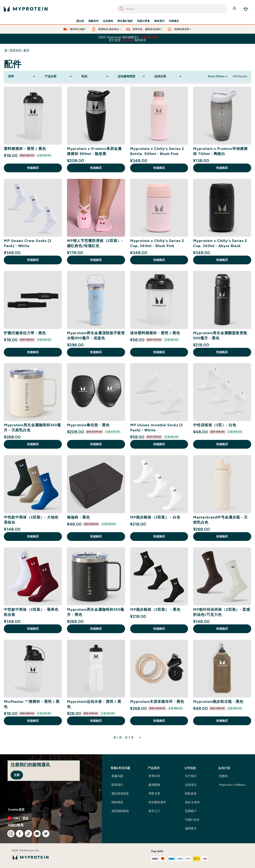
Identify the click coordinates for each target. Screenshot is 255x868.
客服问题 (117, 776)
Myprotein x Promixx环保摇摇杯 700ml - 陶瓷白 (220, 151)
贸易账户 (191, 811)
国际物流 (117, 802)
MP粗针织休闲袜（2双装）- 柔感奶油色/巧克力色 (222, 612)
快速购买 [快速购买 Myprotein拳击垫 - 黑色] (96, 444)
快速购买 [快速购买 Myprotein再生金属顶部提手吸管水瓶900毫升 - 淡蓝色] (96, 352)
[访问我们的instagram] (11, 834)
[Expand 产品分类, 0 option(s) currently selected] (59, 76)
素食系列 (159, 21)
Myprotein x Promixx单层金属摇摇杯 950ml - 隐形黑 (94, 151)
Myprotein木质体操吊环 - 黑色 (157, 702)
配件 (27, 50)
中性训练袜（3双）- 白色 (215, 425)
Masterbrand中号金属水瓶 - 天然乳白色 (220, 520)
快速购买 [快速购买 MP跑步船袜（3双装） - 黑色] (159, 629)
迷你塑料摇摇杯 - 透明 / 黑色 (155, 333)
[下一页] (140, 738)
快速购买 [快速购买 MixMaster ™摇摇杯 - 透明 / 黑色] (33, 721)
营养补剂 (15, 50)
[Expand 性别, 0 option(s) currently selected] (95, 76)
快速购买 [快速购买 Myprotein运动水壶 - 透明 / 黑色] (96, 721)
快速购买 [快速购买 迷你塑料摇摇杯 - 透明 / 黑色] (159, 352)
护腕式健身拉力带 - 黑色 (25, 333)
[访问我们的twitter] (46, 834)
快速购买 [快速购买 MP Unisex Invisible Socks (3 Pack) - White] (159, 444)
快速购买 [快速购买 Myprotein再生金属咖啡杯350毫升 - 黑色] (96, 629)
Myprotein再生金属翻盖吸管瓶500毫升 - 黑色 (220, 335)
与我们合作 (192, 820)
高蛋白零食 (143, 21)
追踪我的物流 (120, 811)
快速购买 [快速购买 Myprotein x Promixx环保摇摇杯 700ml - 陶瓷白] (222, 168)
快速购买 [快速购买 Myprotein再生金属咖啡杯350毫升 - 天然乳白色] (33, 444)
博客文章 (154, 793)
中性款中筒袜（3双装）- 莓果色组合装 (31, 612)
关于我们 (191, 776)
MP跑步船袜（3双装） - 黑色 (155, 609)
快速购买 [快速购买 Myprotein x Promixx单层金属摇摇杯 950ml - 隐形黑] (96, 168)
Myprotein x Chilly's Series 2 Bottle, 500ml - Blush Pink (157, 151)
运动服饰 (108, 21)
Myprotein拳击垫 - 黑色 (88, 425)
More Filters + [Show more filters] (218, 76)
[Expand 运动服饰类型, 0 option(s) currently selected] (132, 76)
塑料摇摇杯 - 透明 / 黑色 (25, 149)
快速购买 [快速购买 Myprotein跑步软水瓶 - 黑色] (222, 721)
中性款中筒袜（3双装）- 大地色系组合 (31, 520)
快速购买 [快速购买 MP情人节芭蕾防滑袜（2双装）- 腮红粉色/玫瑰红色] (96, 260)
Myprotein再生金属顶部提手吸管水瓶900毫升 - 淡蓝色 (96, 335)
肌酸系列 (93, 21)
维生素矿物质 (125, 21)
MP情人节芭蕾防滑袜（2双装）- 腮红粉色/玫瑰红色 (95, 243)
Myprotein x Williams (232, 785)
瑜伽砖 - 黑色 (78, 517)
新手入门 (154, 811)
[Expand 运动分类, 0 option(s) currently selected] (168, 76)
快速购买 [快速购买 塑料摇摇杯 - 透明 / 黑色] (33, 168)
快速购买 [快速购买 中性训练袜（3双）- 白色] (222, 444)
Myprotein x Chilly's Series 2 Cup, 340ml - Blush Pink (157, 243)
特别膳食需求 (157, 802)
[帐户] (235, 9)
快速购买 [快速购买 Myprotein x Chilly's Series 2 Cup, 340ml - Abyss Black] (222, 260)
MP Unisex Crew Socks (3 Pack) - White (28, 243)
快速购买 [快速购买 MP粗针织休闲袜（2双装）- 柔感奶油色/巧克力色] (222, 629)
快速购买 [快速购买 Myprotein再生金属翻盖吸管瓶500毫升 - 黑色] (222, 352)
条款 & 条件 (192, 802)
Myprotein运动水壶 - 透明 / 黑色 (94, 704)
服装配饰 (154, 785)
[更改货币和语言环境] (51, 818)
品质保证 (191, 785)
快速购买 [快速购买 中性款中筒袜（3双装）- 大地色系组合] (33, 536)
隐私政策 (191, 793)
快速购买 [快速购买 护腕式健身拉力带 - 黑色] (33, 352)
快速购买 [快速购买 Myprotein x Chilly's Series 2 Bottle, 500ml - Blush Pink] (159, 168)
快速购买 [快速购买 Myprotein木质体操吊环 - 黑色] (159, 721)
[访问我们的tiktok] (28, 834)
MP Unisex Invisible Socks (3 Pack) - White (157, 428)
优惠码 (223, 776)
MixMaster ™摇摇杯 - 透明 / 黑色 (32, 704)
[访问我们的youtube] (37, 834)
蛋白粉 (80, 21)
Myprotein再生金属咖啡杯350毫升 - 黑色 (96, 612)
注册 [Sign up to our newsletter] (17, 775)
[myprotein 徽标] (26, 9)
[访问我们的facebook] (20, 834)
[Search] (122, 9)
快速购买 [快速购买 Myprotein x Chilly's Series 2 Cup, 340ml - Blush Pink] (159, 260)
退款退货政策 (120, 793)
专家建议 (174, 21)
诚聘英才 (191, 828)
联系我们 (117, 785)
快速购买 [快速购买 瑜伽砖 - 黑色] (96, 536)
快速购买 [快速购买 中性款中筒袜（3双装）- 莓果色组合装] (33, 629)
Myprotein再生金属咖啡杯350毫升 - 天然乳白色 (32, 428)
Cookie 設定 (16, 810)
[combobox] (172, 9)
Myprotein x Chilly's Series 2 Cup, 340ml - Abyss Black (220, 243)
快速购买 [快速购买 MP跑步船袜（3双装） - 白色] (159, 536)
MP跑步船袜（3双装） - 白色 (155, 517)
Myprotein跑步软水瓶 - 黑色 (218, 702)
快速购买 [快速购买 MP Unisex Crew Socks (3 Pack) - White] (33, 260)
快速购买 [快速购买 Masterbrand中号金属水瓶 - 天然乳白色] (222, 536)
